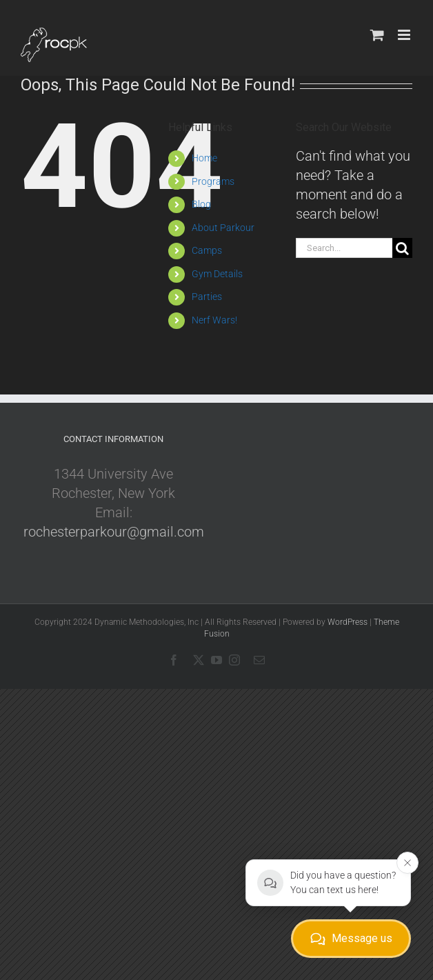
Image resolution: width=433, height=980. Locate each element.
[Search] (402, 248)
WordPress (348, 622)
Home (204, 158)
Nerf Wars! (214, 320)
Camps (207, 250)
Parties (207, 297)
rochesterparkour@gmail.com (114, 532)
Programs (213, 181)
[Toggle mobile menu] (405, 35)
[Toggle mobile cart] (377, 35)
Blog (201, 204)
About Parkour (223, 228)
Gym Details (217, 274)
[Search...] (344, 248)
